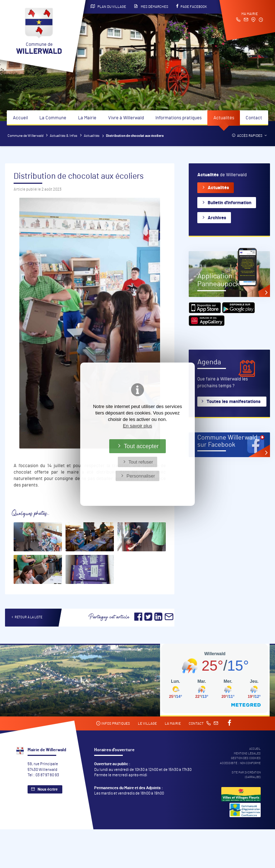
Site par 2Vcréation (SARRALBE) (246, 775)
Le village (147, 724)
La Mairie (87, 118)
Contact (254, 118)
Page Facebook (192, 6)
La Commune (53, 118)
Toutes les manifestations (234, 402)
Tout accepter (141, 446)
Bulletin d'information (230, 203)
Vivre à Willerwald (126, 118)
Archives (217, 218)
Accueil (20, 118)
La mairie (173, 724)
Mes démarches (151, 6)
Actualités (224, 118)
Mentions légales (247, 754)
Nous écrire (48, 789)
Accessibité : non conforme (240, 763)
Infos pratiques (113, 723)
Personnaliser (141, 476)
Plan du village (108, 6)
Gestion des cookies (246, 758)
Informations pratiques (178, 118)
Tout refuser (141, 462)
